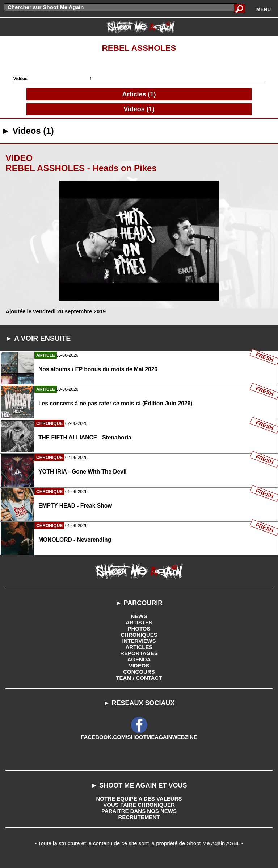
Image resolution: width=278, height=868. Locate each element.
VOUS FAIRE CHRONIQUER (139, 805)
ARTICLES (139, 647)
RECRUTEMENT (139, 817)
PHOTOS (139, 629)
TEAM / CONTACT (139, 678)
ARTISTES (139, 622)
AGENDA (139, 659)
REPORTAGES (139, 653)
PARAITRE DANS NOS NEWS (139, 811)
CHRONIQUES (139, 635)
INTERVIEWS (139, 641)
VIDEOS (139, 666)
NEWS (139, 616)
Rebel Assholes (139, 48)
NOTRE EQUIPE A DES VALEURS (139, 799)
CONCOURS (139, 672)
